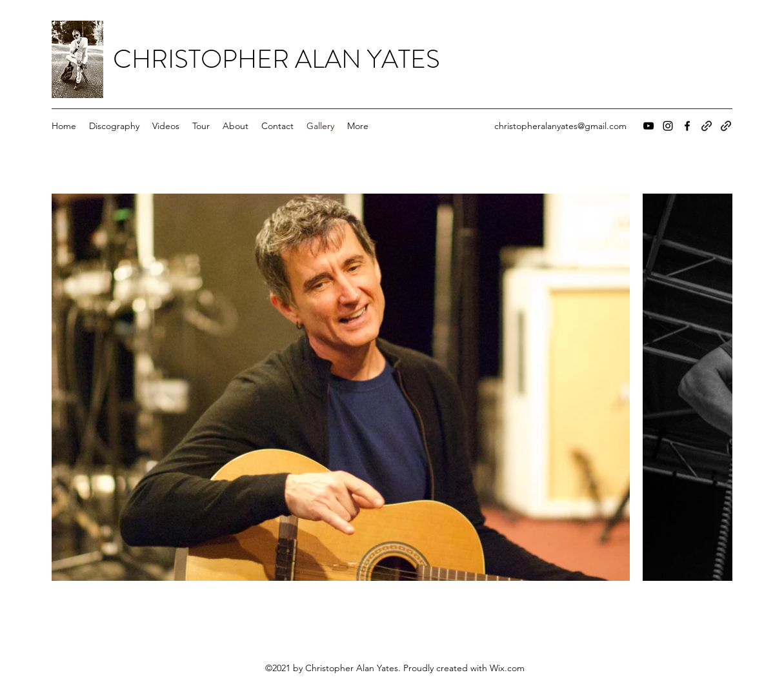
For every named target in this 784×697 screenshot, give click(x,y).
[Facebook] (687, 126)
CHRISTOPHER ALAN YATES (276, 59)
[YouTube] (648, 126)
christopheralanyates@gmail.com (560, 126)
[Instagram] (668, 126)
